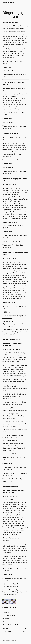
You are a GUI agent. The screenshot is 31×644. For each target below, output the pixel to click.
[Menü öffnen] (28, 3)
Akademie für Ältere (8, 3)
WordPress (13, 641)
